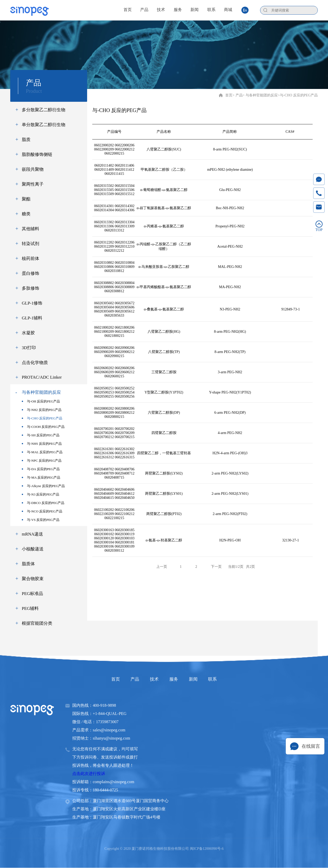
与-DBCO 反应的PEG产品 (43, 503)
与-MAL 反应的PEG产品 (42, 452)
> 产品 (237, 95)
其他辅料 (30, 229)
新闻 (204, 679)
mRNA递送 (32, 534)
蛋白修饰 (30, 273)
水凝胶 (28, 333)
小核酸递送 (33, 549)
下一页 (216, 567)
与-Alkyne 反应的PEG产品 (43, 486)
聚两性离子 (33, 184)
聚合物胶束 (33, 579)
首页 (229, 95)
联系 (231, 679)
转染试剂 (30, 244)
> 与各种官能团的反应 (260, 95)
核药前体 (30, 259)
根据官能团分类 (37, 623)
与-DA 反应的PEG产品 (41, 469)
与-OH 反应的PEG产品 (41, 401)
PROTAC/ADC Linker (42, 377)
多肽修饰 (30, 288)
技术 (151, 679)
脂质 (26, 140)
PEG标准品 (32, 594)
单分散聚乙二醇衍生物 (44, 125)
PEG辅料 (30, 608)
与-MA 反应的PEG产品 (41, 477)
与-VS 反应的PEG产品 (41, 520)
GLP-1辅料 (32, 318)
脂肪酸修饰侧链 (37, 154)
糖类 (26, 214)
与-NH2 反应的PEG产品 (42, 410)
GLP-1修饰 (32, 303)
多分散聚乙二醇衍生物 (44, 110)
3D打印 (29, 348)
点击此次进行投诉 (89, 774)
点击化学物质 (35, 363)
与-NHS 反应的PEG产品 (42, 444)
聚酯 (26, 199)
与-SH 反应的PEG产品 (41, 435)
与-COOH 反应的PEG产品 (43, 427)
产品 (124, 679)
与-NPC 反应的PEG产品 (42, 461)
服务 (177, 679)
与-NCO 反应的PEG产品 (42, 511)
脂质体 (28, 564)
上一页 (162, 567)
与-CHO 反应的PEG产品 (42, 418)
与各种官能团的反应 (41, 392)
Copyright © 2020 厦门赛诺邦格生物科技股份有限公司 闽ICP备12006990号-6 (164, 849)
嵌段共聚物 (33, 169)
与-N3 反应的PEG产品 (40, 494)
